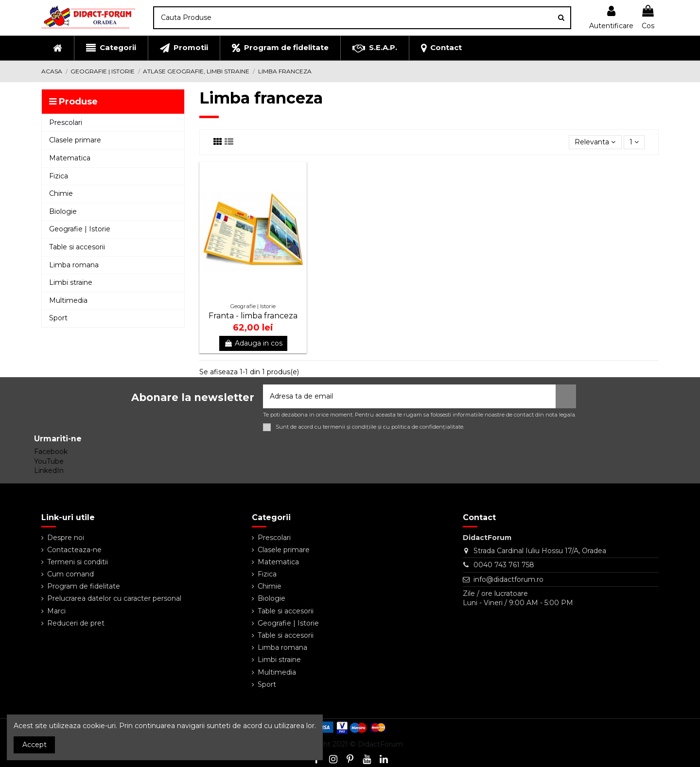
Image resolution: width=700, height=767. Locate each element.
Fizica (267, 574)
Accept (35, 745)
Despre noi (66, 538)
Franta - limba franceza (253, 316)
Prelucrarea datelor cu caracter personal (114, 598)
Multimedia (277, 672)
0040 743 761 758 (504, 565)
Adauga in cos (253, 343)
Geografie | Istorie (288, 623)
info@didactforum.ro (508, 579)
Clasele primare (284, 550)
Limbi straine (279, 660)
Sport (267, 684)
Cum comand (70, 574)
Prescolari (274, 538)
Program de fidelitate (84, 586)
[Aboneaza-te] (566, 396)
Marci (56, 611)
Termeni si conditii (78, 562)
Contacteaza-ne (74, 550)
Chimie (270, 586)
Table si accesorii (286, 611)
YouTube (49, 461)
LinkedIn (49, 471)
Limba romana (282, 647)
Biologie (271, 598)
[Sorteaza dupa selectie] (595, 142)
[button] (111, 48)
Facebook (51, 452)
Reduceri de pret (76, 623)
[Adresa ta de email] (409, 396)
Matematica (278, 562)
